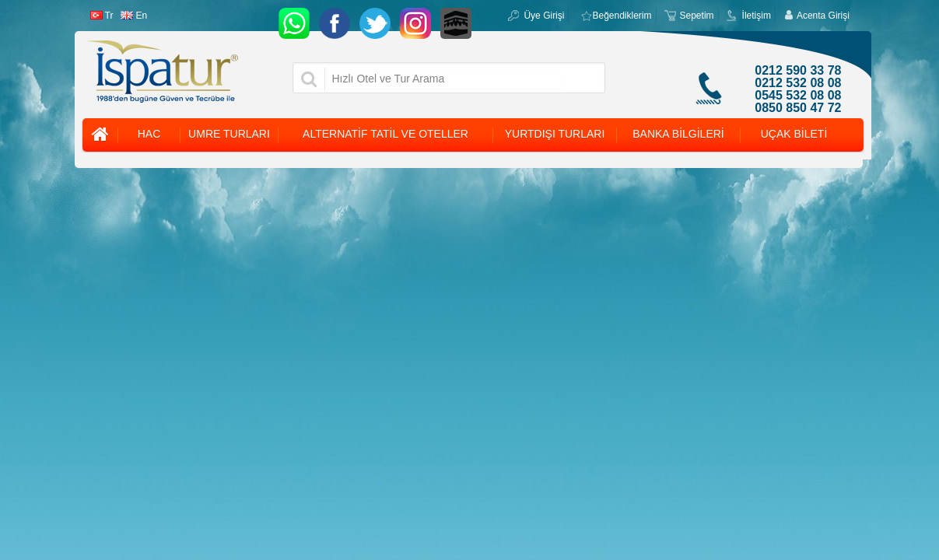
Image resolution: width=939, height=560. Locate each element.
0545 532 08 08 (798, 96)
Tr (102, 16)
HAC (149, 134)
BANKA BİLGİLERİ (678, 134)
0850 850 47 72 (798, 108)
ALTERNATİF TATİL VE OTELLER (385, 134)
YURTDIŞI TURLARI (555, 134)
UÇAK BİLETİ (794, 134)
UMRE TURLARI (229, 134)
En (134, 16)
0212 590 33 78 (798, 71)
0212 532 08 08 (798, 83)
